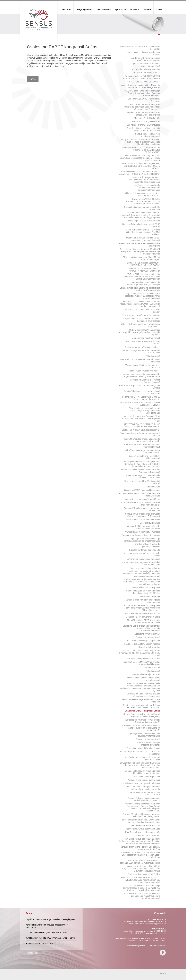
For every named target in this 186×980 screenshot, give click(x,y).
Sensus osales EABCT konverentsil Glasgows (144, 100)
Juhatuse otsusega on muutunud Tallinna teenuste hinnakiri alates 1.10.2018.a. (141, 706)
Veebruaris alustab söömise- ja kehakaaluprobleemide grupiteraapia (143, 283)
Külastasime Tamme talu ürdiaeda (145, 550)
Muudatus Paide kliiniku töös (147, 118)
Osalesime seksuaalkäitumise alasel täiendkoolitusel (143, 679)
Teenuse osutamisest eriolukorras (145, 568)
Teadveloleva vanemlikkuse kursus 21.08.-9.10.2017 (144, 794)
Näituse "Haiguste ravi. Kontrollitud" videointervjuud (144, 457)
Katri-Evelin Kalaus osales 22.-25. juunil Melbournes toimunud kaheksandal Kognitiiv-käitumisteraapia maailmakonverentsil (140, 841)
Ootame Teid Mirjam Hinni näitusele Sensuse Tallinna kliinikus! (140, 495)
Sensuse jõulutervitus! (150, 523)
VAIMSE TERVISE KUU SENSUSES (143, 82)
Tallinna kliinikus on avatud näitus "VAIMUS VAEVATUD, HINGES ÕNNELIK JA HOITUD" (139, 173)
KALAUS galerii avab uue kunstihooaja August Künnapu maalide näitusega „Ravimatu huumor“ (142, 93)
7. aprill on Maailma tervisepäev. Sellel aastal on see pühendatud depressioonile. (140, 821)
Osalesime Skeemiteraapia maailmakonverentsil (148, 744)
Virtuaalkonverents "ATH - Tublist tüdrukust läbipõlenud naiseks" (141, 504)
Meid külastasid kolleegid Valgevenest (143, 641)
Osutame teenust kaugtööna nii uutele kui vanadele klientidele (141, 563)
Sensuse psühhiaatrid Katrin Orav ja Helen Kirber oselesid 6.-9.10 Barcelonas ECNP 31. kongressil (139, 653)
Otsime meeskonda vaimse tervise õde (142, 520)
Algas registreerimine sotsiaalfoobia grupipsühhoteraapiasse (144, 735)
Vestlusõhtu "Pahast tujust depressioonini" (141, 430)
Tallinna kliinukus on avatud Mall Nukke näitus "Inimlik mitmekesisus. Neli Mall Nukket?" (142, 232)
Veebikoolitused (103, 9)
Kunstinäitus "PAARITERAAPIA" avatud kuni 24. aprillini (140, 48)
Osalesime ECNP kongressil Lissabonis (142, 490)
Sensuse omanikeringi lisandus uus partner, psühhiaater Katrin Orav (140, 848)
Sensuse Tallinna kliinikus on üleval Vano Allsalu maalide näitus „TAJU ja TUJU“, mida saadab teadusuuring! (140, 304)
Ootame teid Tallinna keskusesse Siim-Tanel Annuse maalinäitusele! (140, 471)
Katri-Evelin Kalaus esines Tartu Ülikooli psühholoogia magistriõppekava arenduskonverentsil (142, 896)
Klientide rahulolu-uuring (149, 647)
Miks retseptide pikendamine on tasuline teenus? (142, 311)
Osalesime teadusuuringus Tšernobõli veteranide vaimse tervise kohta (143, 788)
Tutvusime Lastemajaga (149, 596)
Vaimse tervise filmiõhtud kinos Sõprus (142, 499)
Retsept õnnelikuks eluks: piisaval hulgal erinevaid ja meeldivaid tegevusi (142, 715)
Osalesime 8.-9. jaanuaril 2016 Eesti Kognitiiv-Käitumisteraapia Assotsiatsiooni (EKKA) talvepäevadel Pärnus (141, 869)
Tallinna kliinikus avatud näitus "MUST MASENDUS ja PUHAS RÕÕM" (143, 264)
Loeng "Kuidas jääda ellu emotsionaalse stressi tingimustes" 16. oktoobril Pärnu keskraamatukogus (142, 296)
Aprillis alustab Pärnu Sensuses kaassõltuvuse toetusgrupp (146, 59)
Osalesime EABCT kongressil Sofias (142, 711)
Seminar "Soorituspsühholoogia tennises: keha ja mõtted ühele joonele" (141, 815)
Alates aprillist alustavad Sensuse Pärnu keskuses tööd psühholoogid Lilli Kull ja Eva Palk (140, 419)
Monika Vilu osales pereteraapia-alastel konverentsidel (142, 392)
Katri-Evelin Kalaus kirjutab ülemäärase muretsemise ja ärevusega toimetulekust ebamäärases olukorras (142, 582)
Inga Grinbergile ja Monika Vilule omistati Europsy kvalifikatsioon (141, 663)
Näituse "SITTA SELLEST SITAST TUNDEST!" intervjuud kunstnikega (144, 270)
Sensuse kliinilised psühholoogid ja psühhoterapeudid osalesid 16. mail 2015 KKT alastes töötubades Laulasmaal (141, 888)
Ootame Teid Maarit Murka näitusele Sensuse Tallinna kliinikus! (143, 527)
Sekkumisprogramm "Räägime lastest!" (142, 347)
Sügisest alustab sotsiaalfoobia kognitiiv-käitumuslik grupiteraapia (142, 320)
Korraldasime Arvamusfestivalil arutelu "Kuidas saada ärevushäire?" (143, 721)
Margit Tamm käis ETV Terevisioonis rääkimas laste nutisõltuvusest (143, 621)
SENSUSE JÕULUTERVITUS (146, 73)
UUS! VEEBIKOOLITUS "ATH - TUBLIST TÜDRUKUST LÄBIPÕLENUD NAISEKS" (141, 425)
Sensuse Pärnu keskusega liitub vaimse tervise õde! (142, 509)
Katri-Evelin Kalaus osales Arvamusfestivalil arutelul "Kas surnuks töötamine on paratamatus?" (140, 728)
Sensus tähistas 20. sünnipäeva (145, 587)
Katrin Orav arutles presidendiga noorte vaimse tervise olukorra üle (142, 440)
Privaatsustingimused (136, 946)
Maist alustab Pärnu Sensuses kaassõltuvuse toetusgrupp (139, 245)
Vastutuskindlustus (157, 946)
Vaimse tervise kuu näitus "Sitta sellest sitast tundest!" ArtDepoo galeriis (140, 289)
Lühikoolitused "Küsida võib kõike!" (144, 371)
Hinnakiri (147, 9)
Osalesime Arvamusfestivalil (147, 634)
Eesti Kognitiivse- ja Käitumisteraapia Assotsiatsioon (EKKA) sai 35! (143, 129)
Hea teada (135, 9)
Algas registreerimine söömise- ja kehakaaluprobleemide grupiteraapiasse (142, 540)
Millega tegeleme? (84, 9)
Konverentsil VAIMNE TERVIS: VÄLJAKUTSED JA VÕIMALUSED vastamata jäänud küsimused (144, 180)
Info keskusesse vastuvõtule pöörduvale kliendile (142, 554)
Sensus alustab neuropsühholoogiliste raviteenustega (143, 601)
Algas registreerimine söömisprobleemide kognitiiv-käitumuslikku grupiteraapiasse (141, 375)
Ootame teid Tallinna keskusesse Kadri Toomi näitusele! (139, 361)
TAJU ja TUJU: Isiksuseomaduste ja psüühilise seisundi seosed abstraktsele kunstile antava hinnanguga (142, 277)
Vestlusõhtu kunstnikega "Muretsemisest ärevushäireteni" (142, 451)
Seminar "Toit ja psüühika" (148, 835)
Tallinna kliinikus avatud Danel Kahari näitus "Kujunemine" (140, 325)
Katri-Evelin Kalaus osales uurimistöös (143, 832)
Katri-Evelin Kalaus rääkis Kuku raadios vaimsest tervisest (142, 446)
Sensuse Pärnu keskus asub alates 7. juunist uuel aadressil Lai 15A (140, 404)
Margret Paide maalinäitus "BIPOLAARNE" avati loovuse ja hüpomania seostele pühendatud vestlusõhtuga (141, 142)
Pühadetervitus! (153, 356)
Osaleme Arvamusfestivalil (148, 637)
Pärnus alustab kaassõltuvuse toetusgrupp (141, 315)
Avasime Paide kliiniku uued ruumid (144, 780)
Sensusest (67, 9)
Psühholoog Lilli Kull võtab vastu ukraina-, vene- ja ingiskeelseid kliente (141, 398)
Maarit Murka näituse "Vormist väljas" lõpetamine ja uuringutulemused (143, 239)
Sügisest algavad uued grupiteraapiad (143, 221)
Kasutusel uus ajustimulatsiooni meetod (142, 644)
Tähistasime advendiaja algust (146, 777)
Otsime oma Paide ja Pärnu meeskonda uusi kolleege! (140, 434)
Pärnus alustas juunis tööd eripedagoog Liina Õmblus (140, 387)
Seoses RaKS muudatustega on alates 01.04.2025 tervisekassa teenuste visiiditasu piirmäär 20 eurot (140, 158)
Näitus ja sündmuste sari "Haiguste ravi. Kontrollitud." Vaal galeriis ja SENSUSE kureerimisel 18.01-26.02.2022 (142, 464)
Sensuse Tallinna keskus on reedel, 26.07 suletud (141, 225)
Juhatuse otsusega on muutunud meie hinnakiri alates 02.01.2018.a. (143, 772)
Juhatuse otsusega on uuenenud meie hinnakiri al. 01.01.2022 (143, 477)
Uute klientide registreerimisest (146, 338)
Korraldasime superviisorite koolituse (143, 659)
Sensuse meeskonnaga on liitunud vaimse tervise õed (141, 701)
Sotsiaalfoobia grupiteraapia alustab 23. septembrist (142, 208)
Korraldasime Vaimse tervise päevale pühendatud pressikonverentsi (143, 695)
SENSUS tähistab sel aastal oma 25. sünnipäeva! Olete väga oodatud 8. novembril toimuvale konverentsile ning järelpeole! (139, 215)
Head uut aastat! (152, 668)
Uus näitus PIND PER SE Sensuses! (143, 125)
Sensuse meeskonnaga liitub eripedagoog (141, 535)
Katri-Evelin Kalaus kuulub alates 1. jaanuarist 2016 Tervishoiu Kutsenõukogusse (140, 862)
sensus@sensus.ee (157, 924)
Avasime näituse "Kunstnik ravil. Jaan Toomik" (143, 342)
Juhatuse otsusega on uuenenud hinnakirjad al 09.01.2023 (140, 352)
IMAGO (163, 973)
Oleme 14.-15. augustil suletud (146, 121)
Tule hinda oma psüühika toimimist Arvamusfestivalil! (144, 381)
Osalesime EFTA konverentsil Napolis (143, 617)
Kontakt (159, 9)
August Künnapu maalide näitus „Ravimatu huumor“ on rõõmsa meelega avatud (141, 86)
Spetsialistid (120, 9)
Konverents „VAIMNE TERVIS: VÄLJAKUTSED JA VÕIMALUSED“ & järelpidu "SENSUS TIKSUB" (143, 201)
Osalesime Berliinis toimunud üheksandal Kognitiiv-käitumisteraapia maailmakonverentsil (141, 628)
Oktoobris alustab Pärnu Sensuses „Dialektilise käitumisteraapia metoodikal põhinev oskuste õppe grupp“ (142, 107)
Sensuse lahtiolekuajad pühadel (145, 674)
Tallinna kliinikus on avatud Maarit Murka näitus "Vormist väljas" (142, 258)
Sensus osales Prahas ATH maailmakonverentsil (148, 135)
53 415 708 (137, 924)
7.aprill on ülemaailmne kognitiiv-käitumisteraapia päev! (145, 65)
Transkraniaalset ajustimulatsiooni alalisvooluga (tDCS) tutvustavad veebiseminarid (145, 411)
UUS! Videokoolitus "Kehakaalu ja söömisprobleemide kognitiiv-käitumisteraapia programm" (139, 332)
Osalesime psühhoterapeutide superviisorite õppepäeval (140, 753)
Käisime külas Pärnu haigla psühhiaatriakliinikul (148, 545)
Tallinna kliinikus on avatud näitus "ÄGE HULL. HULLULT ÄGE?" (142, 194)
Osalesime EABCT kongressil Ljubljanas (142, 783)
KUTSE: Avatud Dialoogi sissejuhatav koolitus (143, 53)
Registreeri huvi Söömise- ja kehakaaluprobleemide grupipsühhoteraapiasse (147, 188)
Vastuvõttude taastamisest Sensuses (143, 559)
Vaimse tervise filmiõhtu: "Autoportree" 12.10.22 (143, 366)
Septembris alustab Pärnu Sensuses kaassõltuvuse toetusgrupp (143, 114)
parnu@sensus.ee (158, 933)
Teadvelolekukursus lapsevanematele (143, 829)
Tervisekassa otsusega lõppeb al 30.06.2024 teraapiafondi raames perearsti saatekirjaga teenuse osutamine (140, 251)
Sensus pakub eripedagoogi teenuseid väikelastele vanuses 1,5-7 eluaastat (143, 515)
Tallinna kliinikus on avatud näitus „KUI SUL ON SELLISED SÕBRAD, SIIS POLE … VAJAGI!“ (140, 166)
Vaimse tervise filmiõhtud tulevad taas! (143, 532)
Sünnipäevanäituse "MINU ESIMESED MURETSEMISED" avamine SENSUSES (141, 77)
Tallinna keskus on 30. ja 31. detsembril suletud (142, 482)
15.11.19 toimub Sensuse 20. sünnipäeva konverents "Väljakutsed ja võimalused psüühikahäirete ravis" (141, 608)
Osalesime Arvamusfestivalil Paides (144, 874)
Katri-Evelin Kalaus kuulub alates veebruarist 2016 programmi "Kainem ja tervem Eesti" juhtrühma (140, 855)
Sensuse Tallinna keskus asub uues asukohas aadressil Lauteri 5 (144, 799)
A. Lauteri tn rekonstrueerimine (146, 69)
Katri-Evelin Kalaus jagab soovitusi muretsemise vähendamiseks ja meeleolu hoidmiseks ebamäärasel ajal (141, 574)
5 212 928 (139, 933)
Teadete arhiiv (32, 953)
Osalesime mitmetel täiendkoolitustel (143, 748)
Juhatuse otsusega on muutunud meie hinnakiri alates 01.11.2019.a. (143, 592)
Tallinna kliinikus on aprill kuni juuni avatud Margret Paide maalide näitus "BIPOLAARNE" (141, 150)
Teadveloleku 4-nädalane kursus (145, 825)
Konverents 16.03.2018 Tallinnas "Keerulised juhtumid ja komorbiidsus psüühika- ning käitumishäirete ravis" (140, 765)
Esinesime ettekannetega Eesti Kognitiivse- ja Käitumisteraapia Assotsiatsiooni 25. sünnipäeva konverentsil (140, 880)
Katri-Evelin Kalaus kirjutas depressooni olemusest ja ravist (142, 758)
